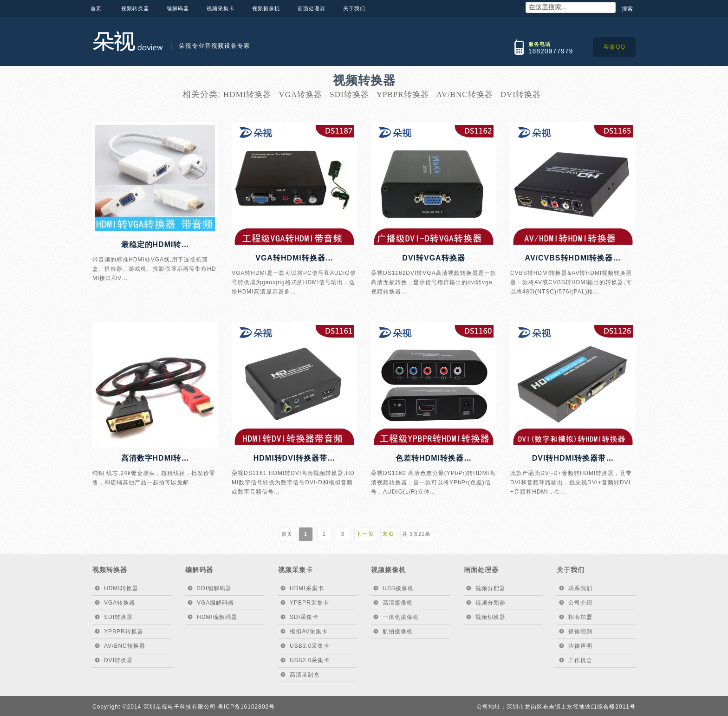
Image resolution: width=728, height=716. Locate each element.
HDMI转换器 (247, 94)
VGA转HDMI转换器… (294, 258)
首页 (96, 8)
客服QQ (614, 47)
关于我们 (354, 8)
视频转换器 (135, 8)
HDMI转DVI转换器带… (295, 458)
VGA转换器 (300, 94)
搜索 (627, 9)
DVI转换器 (521, 94)
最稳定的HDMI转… (155, 244)
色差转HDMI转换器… (434, 458)
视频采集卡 (221, 8)
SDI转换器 (349, 94)
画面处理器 (312, 8)
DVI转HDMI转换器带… (573, 458)
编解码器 (178, 8)
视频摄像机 (266, 8)
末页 (388, 534)
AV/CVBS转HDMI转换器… (573, 258)
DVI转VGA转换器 (433, 258)
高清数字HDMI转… (155, 458)
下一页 (365, 534)
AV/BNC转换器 (465, 94)
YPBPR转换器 (403, 94)
